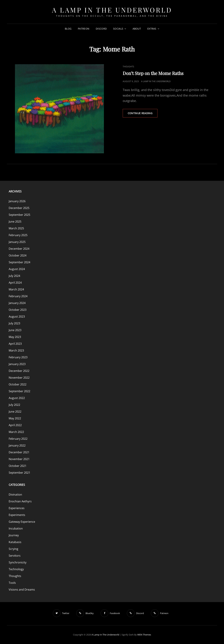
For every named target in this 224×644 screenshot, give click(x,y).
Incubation (16, 528)
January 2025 (17, 242)
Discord (101, 29)
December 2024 (19, 249)
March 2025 (16, 228)
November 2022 (19, 378)
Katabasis (15, 542)
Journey (14, 535)
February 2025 (18, 235)
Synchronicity (18, 562)
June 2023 (15, 330)
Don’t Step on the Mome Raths (153, 73)
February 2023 (18, 357)
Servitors (15, 556)
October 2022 (18, 384)
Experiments (17, 515)
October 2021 (18, 466)
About (137, 29)
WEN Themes (144, 635)
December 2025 (19, 208)
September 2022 (19, 391)
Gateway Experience (22, 522)
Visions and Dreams (22, 590)
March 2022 (16, 432)
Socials (118, 29)
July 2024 (14, 276)
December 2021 (19, 452)
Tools (12, 583)
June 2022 (15, 412)
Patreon (84, 29)
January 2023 (17, 364)
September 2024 (19, 262)
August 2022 (17, 398)
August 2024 (17, 269)
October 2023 (18, 310)
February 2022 (18, 439)
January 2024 (17, 303)
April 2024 (15, 283)
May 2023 (15, 337)
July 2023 (14, 323)
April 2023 (15, 344)
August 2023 (17, 317)
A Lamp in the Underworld (112, 10)
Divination (15, 495)
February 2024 (18, 296)
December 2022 (19, 371)
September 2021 (19, 473)
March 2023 (16, 350)
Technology (16, 569)
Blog (68, 29)
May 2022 (15, 418)
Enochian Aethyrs (20, 501)
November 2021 (19, 459)
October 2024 (18, 255)
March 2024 (16, 289)
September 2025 (19, 215)
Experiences (17, 508)
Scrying (13, 549)
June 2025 (15, 222)
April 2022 (15, 425)
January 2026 (17, 201)
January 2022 (17, 445)
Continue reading (143, 114)
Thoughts (128, 67)
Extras (152, 29)
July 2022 (14, 405)
